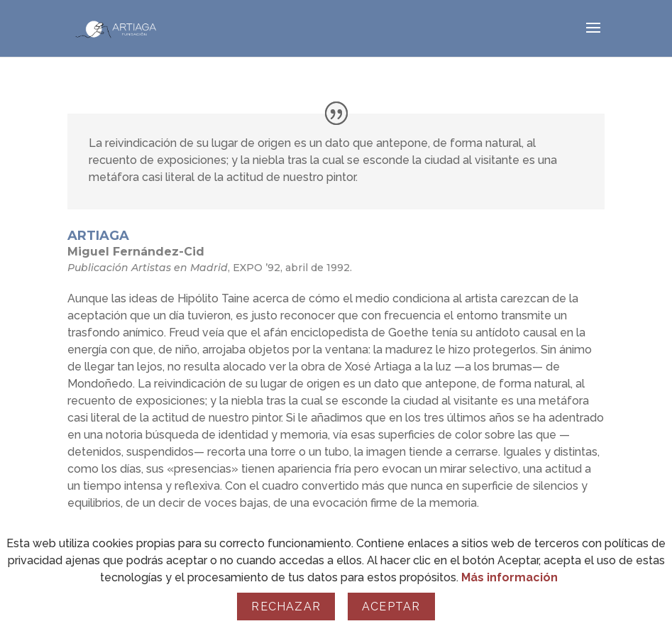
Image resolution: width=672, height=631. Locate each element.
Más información (509, 577)
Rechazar (286, 607)
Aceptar (391, 607)
